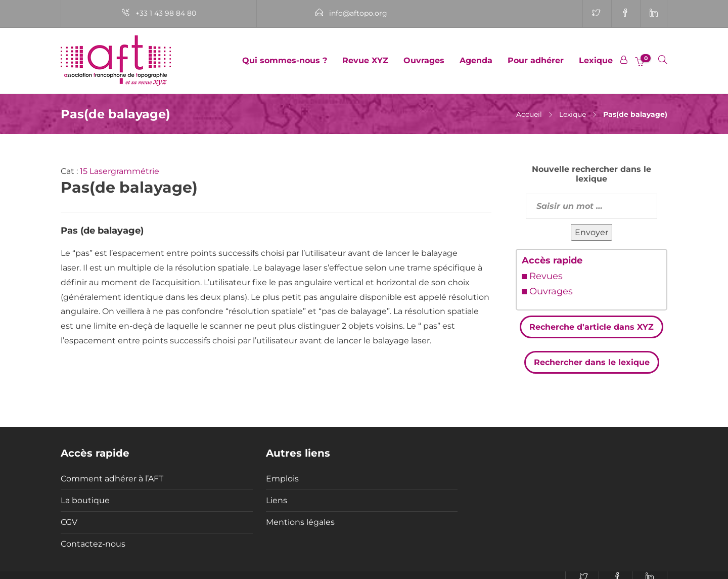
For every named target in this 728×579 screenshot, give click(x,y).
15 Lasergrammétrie (120, 171)
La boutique (85, 500)
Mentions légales (300, 522)
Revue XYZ (365, 60)
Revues (546, 276)
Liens (277, 500)
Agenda (476, 60)
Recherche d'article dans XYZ (591, 327)
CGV (69, 522)
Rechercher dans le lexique (592, 362)
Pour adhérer (536, 60)
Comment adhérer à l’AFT (112, 479)
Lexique (596, 60)
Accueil (529, 114)
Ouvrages (424, 60)
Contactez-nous (93, 544)
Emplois (282, 479)
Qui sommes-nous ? (285, 60)
